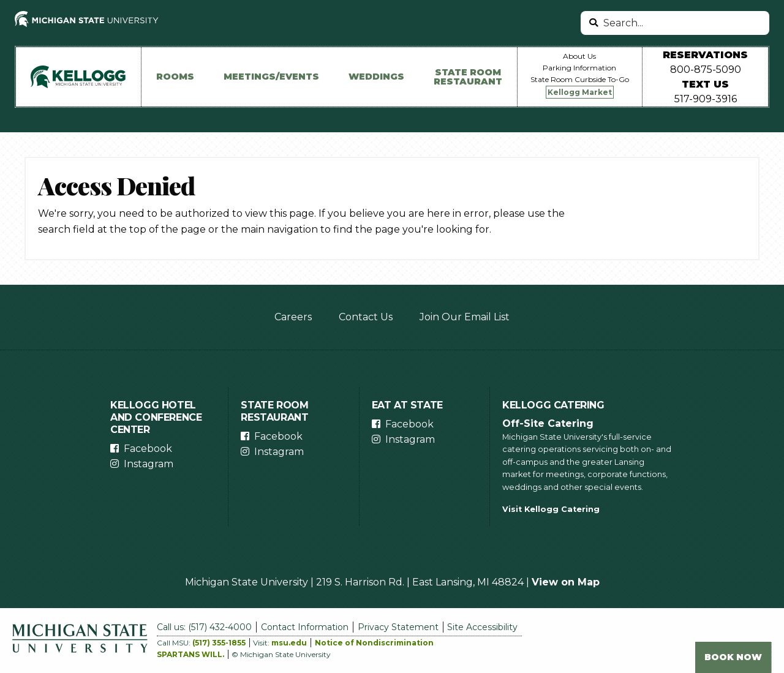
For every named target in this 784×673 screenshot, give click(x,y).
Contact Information (305, 627)
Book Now (733, 657)
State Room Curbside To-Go (580, 79)
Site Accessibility (482, 627)
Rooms (175, 77)
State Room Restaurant (468, 77)
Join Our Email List (465, 317)
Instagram (149, 464)
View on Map (566, 582)
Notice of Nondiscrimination (374, 643)
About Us (579, 56)
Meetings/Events (271, 77)
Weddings (376, 77)
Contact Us (366, 317)
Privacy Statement (398, 627)
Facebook (148, 449)
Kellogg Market (580, 92)
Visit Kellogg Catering (551, 509)
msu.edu (289, 643)
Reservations (705, 55)
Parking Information (579, 68)
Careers (293, 317)
